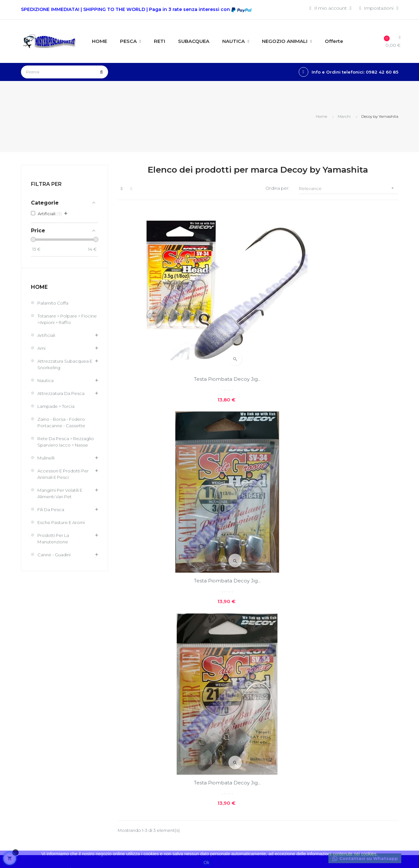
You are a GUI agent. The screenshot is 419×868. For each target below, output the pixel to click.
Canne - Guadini (55, 561)
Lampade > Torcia (57, 407)
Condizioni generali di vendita (174, 775)
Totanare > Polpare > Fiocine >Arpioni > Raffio (65, 319)
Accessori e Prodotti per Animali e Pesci (65, 481)
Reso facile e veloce (237, 754)
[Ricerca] (65, 72)
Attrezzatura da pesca (62, 394)
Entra (155, 706)
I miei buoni (163, 750)
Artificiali (46, 336)
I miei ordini (163, 728)
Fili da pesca (52, 516)
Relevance (349, 189)
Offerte (286, 709)
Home (39, 288)
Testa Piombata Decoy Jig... (161, 305)
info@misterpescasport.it (49, 790)
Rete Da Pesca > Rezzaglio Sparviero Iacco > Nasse (67, 445)
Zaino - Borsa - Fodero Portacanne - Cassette (63, 423)
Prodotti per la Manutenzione (55, 545)
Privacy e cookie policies (233, 729)
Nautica (46, 381)
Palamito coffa (54, 303)
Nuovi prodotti (295, 698)
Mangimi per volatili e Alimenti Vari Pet (62, 500)
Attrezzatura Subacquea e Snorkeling (66, 365)
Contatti (223, 743)
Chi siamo (225, 698)
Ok (206, 863)
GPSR (221, 765)
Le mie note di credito (175, 739)
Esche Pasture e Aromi (64, 529)
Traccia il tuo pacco (171, 761)
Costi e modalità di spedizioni (235, 712)
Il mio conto (164, 717)
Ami (42, 348)
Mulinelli (46, 465)
